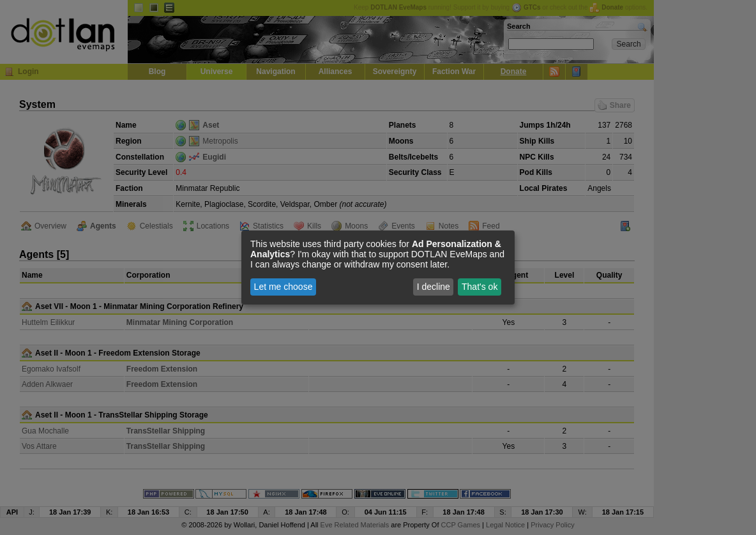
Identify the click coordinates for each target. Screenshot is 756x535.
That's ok (480, 287)
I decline (434, 287)
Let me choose (283, 287)
